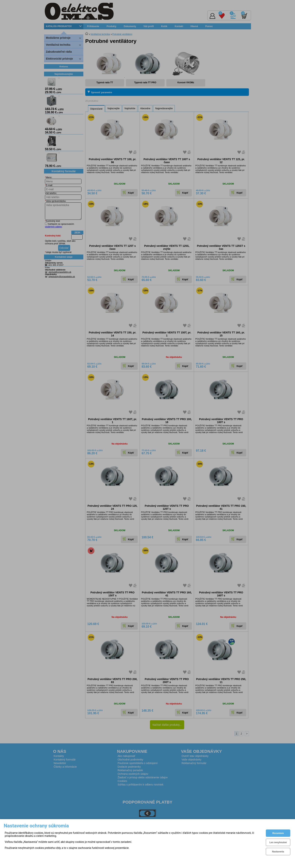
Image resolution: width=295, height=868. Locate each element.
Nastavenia (278, 852)
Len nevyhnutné (278, 842)
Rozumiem (278, 833)
